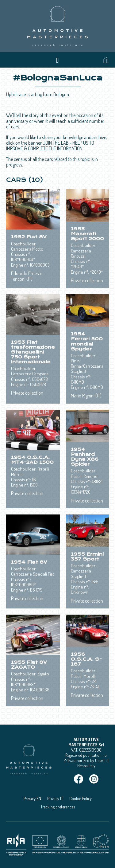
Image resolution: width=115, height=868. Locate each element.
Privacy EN (32, 798)
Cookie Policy (80, 798)
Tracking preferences (58, 807)
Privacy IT (55, 798)
